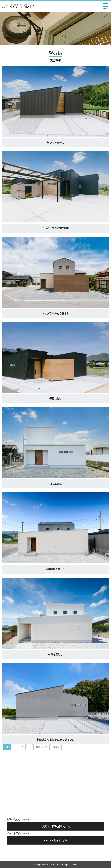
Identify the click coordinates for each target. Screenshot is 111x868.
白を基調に (56, 484)
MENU (105, 6)
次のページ (41, 747)
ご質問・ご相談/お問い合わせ (55, 826)
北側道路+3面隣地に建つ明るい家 (55, 740)
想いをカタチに (56, 143)
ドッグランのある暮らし (56, 313)
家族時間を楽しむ (55, 569)
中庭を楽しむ (55, 654)
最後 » (56, 747)
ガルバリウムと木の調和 (56, 228)
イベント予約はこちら (55, 840)
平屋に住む (56, 399)
